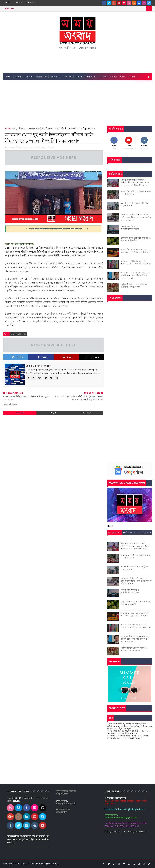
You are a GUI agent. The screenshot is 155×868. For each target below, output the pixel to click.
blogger (20, 413)
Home (8, 3)
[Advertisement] (78, 62)
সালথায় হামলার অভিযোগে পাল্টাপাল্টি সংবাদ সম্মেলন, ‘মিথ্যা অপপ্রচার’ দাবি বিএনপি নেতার (135, 182)
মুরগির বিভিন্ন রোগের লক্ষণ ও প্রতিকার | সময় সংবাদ (134, 286)
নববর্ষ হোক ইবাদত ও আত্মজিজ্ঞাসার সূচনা (130, 228)
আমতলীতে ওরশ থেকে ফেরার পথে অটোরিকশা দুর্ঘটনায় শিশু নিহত (136, 251)
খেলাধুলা (54, 77)
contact (31, 3)
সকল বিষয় (90, 77)
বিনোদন (78, 77)
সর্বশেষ (18, 77)
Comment (93, 357)
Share (43, 357)
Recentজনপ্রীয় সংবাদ (115, 533)
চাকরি (132, 77)
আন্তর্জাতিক (41, 77)
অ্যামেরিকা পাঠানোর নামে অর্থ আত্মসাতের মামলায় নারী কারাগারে (136, 262)
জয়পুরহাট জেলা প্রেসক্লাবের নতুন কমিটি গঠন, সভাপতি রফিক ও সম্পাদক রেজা (136, 275)
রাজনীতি (67, 77)
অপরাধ (114, 77)
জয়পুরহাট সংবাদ (19, 128)
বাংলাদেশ (28, 77)
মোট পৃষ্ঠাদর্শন (130, 532)
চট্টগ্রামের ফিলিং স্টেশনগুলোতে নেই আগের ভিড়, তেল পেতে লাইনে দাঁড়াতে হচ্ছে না (136, 217)
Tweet (17, 357)
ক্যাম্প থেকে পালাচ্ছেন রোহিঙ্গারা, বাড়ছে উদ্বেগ (135, 204)
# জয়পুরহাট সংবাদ (19, 334)
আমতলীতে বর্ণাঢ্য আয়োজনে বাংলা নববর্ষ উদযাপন (136, 193)
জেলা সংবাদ (10, 84)
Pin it (68, 357)
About (19, 3)
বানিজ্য (104, 77)
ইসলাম (123, 77)
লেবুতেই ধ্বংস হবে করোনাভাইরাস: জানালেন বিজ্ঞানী (136, 239)
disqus (53, 413)
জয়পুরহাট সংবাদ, (48, 147)
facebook (87, 413)
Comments (144, 532)
